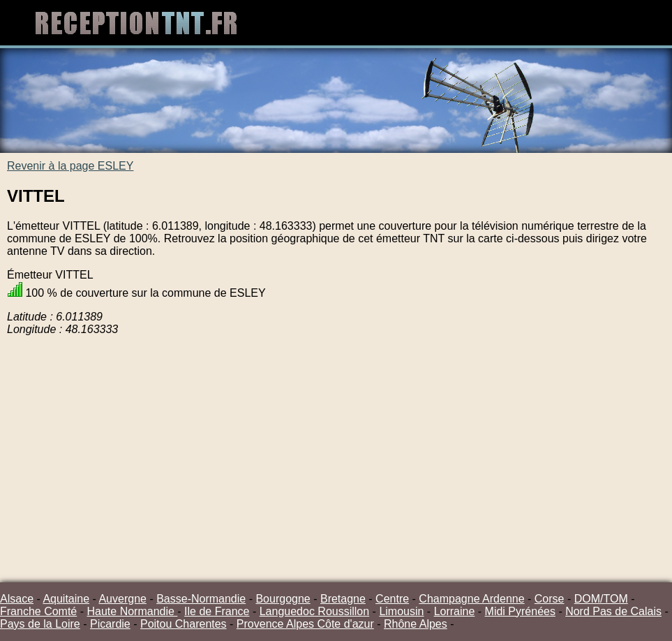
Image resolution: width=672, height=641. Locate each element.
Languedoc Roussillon (314, 611)
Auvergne (122, 599)
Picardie (110, 624)
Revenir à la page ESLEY (70, 166)
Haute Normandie (132, 611)
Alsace (17, 599)
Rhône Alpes (416, 624)
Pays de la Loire (40, 624)
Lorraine (455, 611)
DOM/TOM (601, 599)
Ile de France (217, 611)
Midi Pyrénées (520, 611)
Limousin (401, 611)
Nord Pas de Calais (613, 611)
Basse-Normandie (201, 599)
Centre (392, 599)
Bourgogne (283, 599)
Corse (550, 599)
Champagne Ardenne (471, 599)
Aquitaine (66, 599)
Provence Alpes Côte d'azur (305, 624)
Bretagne (343, 599)
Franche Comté (38, 611)
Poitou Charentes (184, 624)
